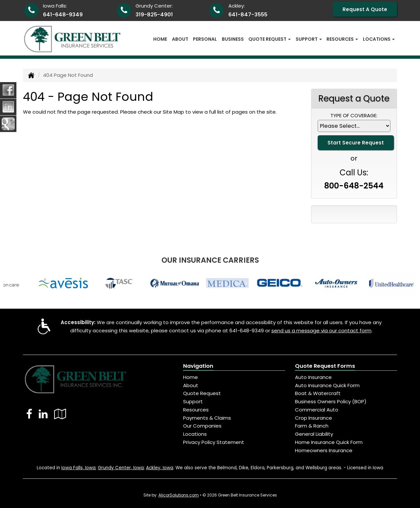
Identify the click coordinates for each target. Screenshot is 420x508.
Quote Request (202, 393)
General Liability (314, 434)
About (180, 39)
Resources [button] (342, 39)
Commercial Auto (317, 410)
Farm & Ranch (312, 426)
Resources (196, 410)
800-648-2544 (354, 186)
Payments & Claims (207, 418)
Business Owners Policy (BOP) (331, 401)
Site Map (173, 112)
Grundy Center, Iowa (121, 468)
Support (193, 401)
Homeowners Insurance (324, 450)
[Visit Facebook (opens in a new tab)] (29, 414)
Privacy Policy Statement (214, 442)
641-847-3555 (248, 15)
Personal (205, 39)
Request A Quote (365, 9)
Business (233, 39)
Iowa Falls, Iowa (78, 468)
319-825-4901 (154, 15)
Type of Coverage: (354, 115)
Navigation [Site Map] (198, 366)
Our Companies (202, 426)
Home (160, 39)
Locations (195, 434)
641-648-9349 (63, 15)
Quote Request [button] (270, 39)
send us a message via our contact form (321, 331)
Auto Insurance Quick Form (327, 385)
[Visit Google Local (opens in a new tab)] (60, 414)
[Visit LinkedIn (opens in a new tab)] (43, 414)
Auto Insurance (313, 377)
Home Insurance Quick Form (329, 442)
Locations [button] (379, 39)
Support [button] (309, 39)
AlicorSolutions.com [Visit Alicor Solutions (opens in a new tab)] (179, 495)
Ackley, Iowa (160, 468)
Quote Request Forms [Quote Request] (325, 366)
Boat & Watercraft (318, 393)
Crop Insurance (314, 418)
